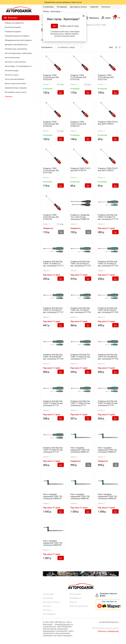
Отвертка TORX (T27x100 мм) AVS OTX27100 (106, 77)
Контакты (106, 7)
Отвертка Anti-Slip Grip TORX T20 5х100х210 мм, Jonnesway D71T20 (81, 264)
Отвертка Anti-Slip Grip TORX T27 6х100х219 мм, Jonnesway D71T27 (53, 310)
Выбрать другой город (69, 26)
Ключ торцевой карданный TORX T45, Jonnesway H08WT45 (107, 496)
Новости (73, 602)
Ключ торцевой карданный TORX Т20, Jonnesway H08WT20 (80, 450)
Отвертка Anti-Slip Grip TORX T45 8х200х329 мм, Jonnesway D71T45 (53, 357)
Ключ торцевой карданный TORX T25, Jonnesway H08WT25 (107, 450)
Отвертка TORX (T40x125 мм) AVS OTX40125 (78, 124)
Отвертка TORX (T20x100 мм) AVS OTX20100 (51, 217)
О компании (48, 7)
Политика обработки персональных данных (105, 628)
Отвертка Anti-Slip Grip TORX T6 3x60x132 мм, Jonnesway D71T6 (53, 403)
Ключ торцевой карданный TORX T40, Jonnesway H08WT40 (80, 496)
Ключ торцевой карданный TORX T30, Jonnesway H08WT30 (53, 496)
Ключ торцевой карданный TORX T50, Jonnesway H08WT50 (53, 543)
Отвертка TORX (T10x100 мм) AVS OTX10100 (78, 77)
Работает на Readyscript (108, 631)
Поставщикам (49, 614)
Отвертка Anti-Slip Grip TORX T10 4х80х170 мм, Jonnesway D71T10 (108, 217)
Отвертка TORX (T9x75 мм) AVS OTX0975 (108, 123)
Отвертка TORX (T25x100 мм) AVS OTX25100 (51, 77)
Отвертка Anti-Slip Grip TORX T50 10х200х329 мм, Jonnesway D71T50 (108, 357)
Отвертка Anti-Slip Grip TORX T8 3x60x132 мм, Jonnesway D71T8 (108, 403)
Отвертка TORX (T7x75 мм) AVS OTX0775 (80, 170)
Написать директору (79, 606)
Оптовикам (62, 7)
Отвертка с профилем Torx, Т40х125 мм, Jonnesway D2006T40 (80, 217)
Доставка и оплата (78, 7)
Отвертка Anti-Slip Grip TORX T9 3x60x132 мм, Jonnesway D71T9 (53, 450)
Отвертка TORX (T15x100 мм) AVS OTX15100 (51, 171)
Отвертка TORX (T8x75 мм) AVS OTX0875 (108, 170)
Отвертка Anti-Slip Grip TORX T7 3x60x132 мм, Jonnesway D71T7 (80, 403)
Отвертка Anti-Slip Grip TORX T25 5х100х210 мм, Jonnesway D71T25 (108, 264)
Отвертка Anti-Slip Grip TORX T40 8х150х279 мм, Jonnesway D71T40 (108, 310)
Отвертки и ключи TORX (95, 25)
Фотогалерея (75, 594)
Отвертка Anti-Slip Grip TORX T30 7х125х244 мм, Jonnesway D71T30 (81, 310)
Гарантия (94, 7)
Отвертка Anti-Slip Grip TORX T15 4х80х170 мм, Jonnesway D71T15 (53, 264)
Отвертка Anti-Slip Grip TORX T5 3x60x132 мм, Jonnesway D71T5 (80, 357)
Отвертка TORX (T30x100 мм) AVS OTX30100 (51, 124)
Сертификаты (76, 598)
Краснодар (56, 11)
